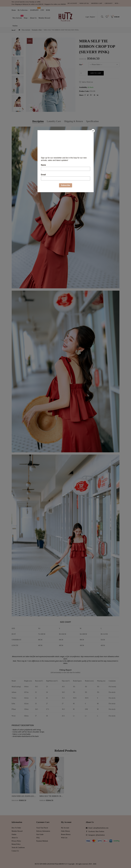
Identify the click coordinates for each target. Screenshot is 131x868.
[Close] (93, 131)
